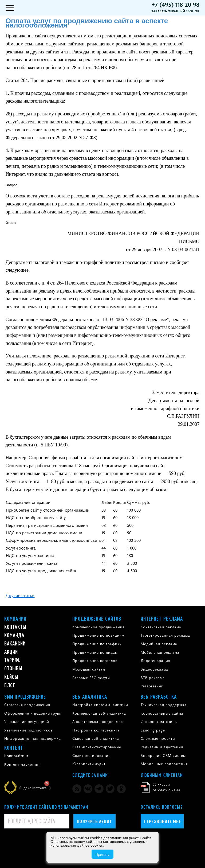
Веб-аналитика (90, 696)
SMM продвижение (25, 696)
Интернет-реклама (162, 618)
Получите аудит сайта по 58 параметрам (46, 807)
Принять (102, 854)
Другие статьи (20, 595)
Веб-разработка (159, 696)
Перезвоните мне (163, 821)
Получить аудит (94, 821)
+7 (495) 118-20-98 (176, 4)
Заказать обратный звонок (175, 11)
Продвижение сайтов (97, 618)
